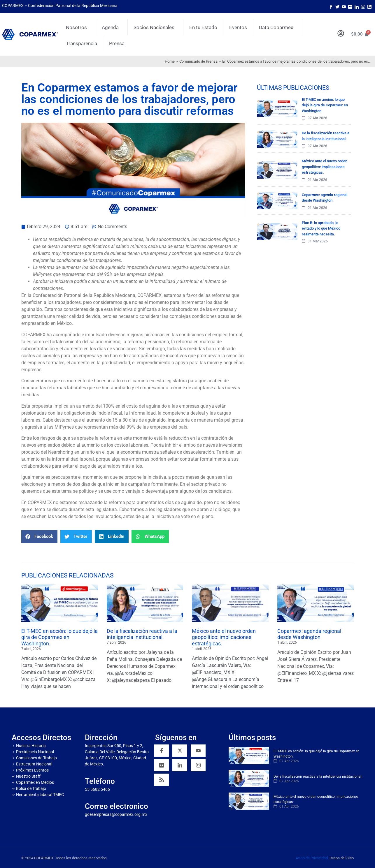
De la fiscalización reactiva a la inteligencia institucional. (142, 634)
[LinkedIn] (357, 6)
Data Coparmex (277, 27)
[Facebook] (331, 6)
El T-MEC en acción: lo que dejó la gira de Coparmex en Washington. (59, 637)
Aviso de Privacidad (312, 858)
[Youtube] (344, 6)
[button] (39, 537)
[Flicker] (350, 6)
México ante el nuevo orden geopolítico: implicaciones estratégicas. (224, 637)
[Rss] (369, 6)
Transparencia (82, 43)
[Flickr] (161, 765)
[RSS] (161, 780)
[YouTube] (198, 751)
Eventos (238, 27)
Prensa (117, 43)
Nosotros (78, 27)
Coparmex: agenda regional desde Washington (309, 634)
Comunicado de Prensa (198, 61)
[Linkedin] (180, 765)
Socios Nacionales (155, 27)
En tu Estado (203, 27)
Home (170, 61)
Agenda (112, 27)
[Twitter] (337, 6)
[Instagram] (363, 6)
